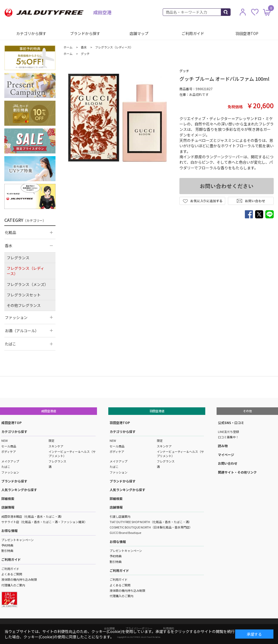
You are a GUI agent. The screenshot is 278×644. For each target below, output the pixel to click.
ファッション (10, 472)
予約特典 (7, 545)
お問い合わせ (228, 463)
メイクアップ (10, 461)
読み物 (223, 446)
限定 (51, 440)
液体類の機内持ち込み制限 (19, 579)
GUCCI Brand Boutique (125, 533)
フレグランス (57, 461)
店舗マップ (139, 33)
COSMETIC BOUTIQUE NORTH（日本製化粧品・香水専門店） (151, 527)
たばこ (6, 467)
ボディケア (9, 451)
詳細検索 (8, 498)
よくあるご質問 (12, 574)
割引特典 (7, 551)
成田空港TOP (11, 423)
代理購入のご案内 (13, 585)
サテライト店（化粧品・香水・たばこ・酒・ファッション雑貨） (44, 522)
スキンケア (56, 446)
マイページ (226, 455)
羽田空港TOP (247, 33)
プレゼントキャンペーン (18, 540)
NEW (5, 440)
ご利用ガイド (193, 33)
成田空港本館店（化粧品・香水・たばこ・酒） (32, 516)
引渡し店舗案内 (120, 516)
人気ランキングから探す (19, 490)
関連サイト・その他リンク (237, 472)
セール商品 (9, 446)
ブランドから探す (85, 33)
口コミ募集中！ (228, 437)
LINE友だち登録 (228, 432)
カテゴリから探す (31, 33)
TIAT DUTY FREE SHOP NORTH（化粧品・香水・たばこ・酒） (151, 522)
